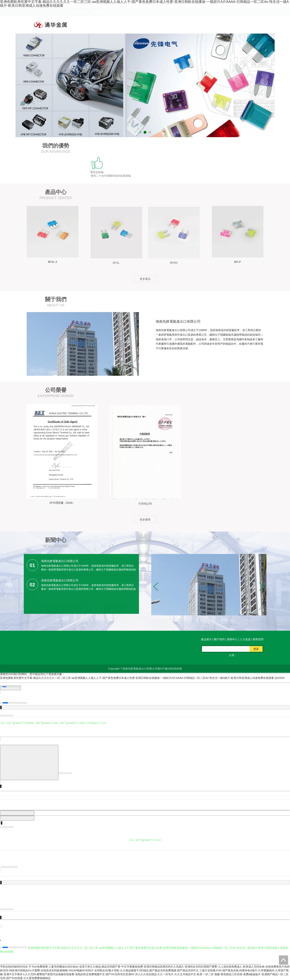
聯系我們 (248, 25)
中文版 (243, 12)
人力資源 (230, 25)
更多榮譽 (145, 523)
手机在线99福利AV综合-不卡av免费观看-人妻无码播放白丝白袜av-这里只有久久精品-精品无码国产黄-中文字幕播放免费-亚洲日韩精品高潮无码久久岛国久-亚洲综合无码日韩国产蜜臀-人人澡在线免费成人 (121, 967)
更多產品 (145, 282)
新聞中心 (211, 25)
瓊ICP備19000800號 (170, 671)
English (253, 12)
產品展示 (174, 25)
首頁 (159, 25)
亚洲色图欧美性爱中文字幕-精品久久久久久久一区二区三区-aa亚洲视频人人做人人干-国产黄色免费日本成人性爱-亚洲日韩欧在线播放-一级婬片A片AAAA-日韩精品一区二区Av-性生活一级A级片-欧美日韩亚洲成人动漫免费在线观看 (137, 678)
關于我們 (193, 25)
